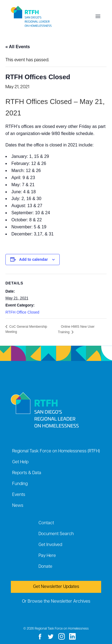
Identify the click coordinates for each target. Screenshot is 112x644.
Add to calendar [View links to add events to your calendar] (34, 259)
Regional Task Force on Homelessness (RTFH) (56, 451)
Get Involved (50, 545)
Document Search (56, 534)
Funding (20, 484)
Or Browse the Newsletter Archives (56, 602)
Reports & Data (27, 473)
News (18, 506)
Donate (45, 567)
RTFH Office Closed (22, 312)
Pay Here (47, 556)
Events (19, 495)
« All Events (18, 47)
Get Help (20, 462)
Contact (46, 523)
